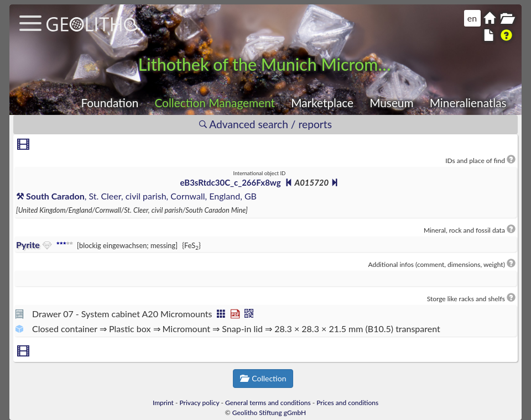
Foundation (110, 103)
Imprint (163, 403)
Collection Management (215, 103)
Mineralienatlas (468, 103)
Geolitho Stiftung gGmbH (269, 413)
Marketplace (322, 103)
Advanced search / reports (265, 124)
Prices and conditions (347, 403)
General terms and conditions (268, 403)
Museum (391, 103)
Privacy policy (200, 403)
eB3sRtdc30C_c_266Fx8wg (231, 182)
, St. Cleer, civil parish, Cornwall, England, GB (136, 196)
